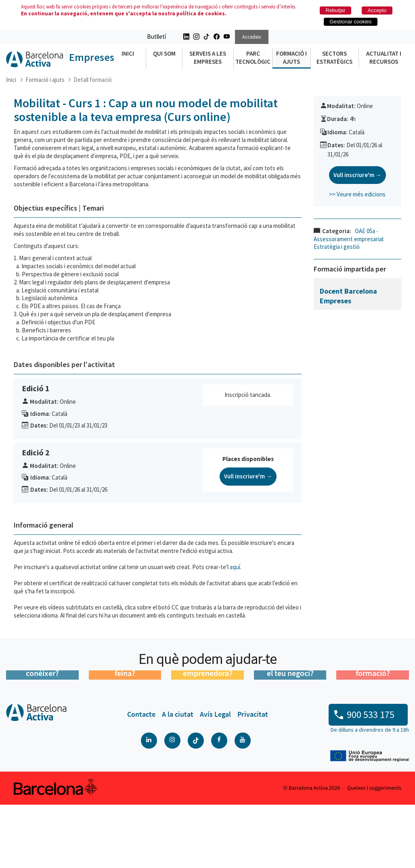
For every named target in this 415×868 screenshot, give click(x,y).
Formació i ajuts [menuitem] (291, 57)
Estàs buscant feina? (125, 732)
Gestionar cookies (351, 22)
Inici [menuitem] (128, 53)
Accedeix (252, 37)
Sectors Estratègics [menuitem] (334, 57)
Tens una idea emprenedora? (208, 732)
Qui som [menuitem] (164, 53)
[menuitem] (141, 778)
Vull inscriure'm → (248, 476)
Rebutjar (336, 10)
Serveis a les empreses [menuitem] (208, 57)
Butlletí (156, 37)
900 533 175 (371, 778)
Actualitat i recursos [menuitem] (384, 57)
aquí (235, 567)
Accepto (377, 10)
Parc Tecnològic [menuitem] (253, 57)
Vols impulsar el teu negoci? (290, 732)
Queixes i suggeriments (374, 851)
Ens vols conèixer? (42, 732)
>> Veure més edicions (357, 194)
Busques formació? (373, 732)
